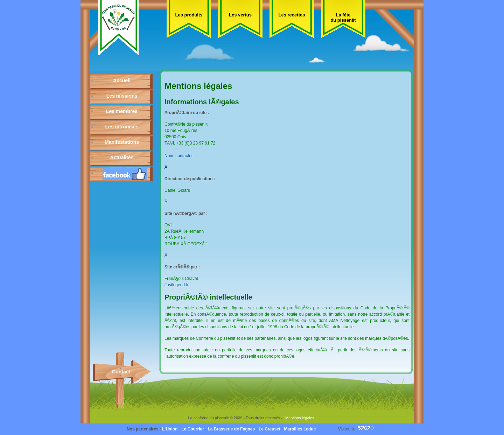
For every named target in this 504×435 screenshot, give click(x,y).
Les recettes (292, 15)
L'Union (170, 429)
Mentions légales (300, 418)
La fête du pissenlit (343, 17)
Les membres (122, 111)
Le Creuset (269, 429)
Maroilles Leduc (300, 429)
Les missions (122, 96)
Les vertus (240, 15)
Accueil (122, 80)
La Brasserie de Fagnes (231, 429)
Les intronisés (122, 127)
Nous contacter (179, 156)
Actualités (122, 157)
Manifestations (122, 142)
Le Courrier (193, 429)
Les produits (189, 15)
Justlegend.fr (177, 285)
